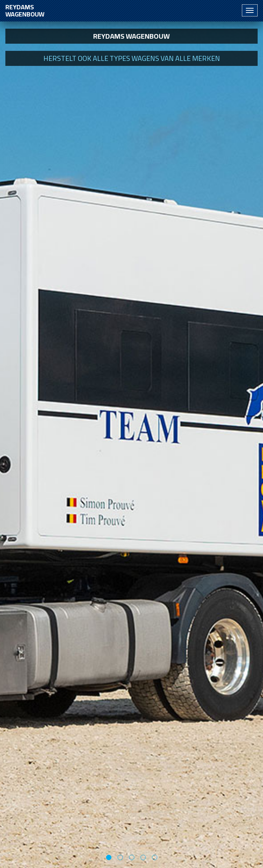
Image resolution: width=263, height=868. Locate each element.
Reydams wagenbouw (25, 11)
